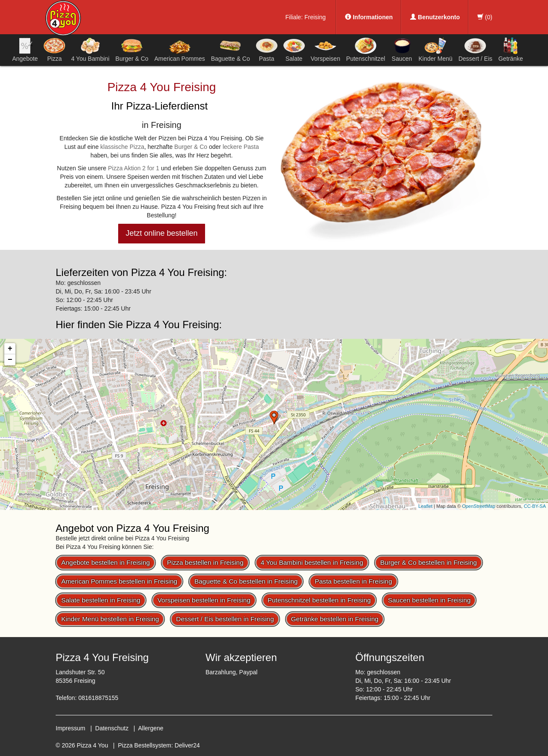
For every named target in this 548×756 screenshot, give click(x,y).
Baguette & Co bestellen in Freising (246, 581)
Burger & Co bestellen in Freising (429, 562)
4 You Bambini (90, 50)
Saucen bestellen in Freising (429, 600)
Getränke (511, 50)
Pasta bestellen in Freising (353, 581)
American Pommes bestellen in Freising (119, 581)
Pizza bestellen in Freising (205, 562)
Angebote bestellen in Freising (106, 562)
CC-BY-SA (535, 506)
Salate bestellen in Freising (101, 600)
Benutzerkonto (435, 17)
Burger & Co (132, 50)
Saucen (402, 50)
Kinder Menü (435, 50)
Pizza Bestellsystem (145, 745)
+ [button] (10, 349)
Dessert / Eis (475, 50)
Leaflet (425, 506)
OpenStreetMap (479, 506)
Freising (315, 17)
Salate (294, 50)
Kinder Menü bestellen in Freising (110, 619)
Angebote (25, 50)
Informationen (369, 17)
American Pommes (180, 51)
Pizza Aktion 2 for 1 (134, 168)
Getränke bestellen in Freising (335, 619)
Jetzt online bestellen (161, 233)
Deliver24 (187, 745)
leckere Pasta (241, 147)
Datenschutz (112, 728)
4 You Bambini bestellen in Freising (312, 562)
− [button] (10, 360)
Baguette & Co (231, 50)
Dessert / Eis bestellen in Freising (225, 619)
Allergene (150, 728)
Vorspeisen (325, 50)
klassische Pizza (122, 147)
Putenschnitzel (366, 50)
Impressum (70, 728)
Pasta (267, 50)
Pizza (54, 50)
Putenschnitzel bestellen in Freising (319, 600)
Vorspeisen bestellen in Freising (204, 600)
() (485, 17)
